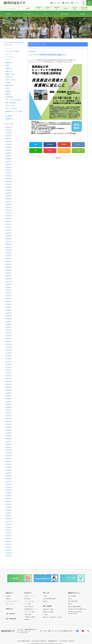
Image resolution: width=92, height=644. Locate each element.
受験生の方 (39, 8)
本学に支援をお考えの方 (84, 8)
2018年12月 (9, 313)
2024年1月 (8, 139)
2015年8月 (8, 427)
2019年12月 (9, 279)
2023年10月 (9, 147)
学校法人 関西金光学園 (23, 641)
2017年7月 (8, 362)
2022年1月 (8, 207)
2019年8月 (8, 290)
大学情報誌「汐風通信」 (30, 617)
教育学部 (8, 91)
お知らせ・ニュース (29, 596)
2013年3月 (8, 510)
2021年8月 (8, 222)
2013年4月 (8, 507)
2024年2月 (8, 136)
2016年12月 (9, 382)
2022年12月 (9, 176)
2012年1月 (8, 550)
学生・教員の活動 (10, 103)
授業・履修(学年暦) (73, 601)
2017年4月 (8, 370)
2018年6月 (8, 330)
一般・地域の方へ (11, 614)
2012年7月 (8, 533)
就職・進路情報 (47, 606)
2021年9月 (8, 219)
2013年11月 (9, 487)
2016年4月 (8, 404)
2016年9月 (8, 390)
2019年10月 (9, 284)
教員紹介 (70, 604)
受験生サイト (9, 599)
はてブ (78, 144)
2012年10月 (9, 524)
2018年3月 (8, 339)
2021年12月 (9, 210)
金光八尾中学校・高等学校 (67, 641)
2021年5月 (8, 230)
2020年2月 (8, 273)
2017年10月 (9, 353)
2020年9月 (8, 253)
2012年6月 (8, 536)
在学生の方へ (9, 77)
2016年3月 (8, 407)
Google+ (64, 144)
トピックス (9, 54)
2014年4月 (8, 473)
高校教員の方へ (10, 119)
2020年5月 (8, 264)
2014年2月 (8, 479)
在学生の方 (48, 8)
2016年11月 (9, 384)
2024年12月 (9, 133)
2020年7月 (8, 259)
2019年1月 (8, 310)
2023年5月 (8, 162)
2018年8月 (8, 324)
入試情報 (27, 8)
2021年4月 (8, 233)
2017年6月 (8, 364)
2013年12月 (9, 484)
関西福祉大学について (74, 593)
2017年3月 (8, 373)
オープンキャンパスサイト (12, 601)
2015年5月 (8, 436)
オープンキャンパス (11, 8)
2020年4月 (8, 267)
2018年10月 (9, 319)
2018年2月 (8, 342)
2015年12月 (9, 416)
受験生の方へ (9, 71)
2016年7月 (8, 396)
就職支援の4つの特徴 (48, 609)
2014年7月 (8, 464)
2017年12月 (9, 347)
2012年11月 (9, 522)
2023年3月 (8, 167)
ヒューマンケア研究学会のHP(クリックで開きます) (50, 62)
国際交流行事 (9, 85)
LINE (36, 150)
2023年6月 (8, 159)
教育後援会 (57, 8)
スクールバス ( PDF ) (29, 601)
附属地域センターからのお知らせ (14, 112)
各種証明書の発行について (31, 609)
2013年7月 (8, 499)
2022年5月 (8, 196)
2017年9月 (8, 356)
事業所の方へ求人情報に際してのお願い (53, 617)
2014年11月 (9, 453)
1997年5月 (8, 556)
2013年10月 (9, 490)
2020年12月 (9, 244)
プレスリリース (10, 57)
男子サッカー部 (10, 106)
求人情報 (45, 614)
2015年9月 (8, 424)
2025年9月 (8, 130)
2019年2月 (8, 307)
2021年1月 (8, 242)
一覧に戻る (58, 158)
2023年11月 (9, 144)
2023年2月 (8, 170)
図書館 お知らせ (10, 74)
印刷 (78, 150)
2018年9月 (8, 322)
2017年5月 (8, 367)
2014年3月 (8, 476)
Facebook (50, 144)
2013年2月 (8, 513)
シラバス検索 (28, 604)
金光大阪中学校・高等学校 (38, 641)
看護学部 (8, 94)
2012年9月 (8, 527)
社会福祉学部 (9, 97)
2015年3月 (8, 442)
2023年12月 (9, 142)
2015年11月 (9, 419)
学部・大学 (46, 593)
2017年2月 (8, 376)
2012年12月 (9, 519)
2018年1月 (8, 344)
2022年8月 (8, 187)
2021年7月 (8, 224)
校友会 (66, 8)
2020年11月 (9, 247)
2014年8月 (8, 462)
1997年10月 (9, 553)
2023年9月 (8, 150)
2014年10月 (9, 456)
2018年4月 (8, 336)
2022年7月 (8, 190)
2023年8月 (8, 153)
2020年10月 (9, 250)
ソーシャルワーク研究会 (12, 51)
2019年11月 (9, 282)
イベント (8, 48)
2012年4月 (8, 542)
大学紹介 (45, 596)
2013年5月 (8, 504)
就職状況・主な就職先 (48, 612)
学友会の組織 (28, 614)
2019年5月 (8, 299)
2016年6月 (8, 399)
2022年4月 (8, 199)
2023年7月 (8, 156)
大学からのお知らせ (11, 80)
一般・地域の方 (75, 8)
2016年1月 (8, 413)
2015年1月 (8, 447)
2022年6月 (8, 193)
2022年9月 (8, 184)
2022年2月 (8, 204)
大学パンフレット (10, 604)
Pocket (50, 150)
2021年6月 (8, 227)
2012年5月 (8, 539)
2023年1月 (8, 173)
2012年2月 (8, 547)
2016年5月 (8, 402)
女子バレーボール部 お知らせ (14, 100)
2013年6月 (8, 502)
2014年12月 (9, 450)
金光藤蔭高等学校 (52, 641)
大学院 (7, 88)
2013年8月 (8, 496)
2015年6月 (8, 433)
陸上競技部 (9, 116)
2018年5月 (8, 333)
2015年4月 (8, 439)
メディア (8, 60)
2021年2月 (8, 239)
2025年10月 (9, 127)
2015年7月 (8, 430)
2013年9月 (8, 493)
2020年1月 (8, 276)
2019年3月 (8, 304)
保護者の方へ (9, 63)
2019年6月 (8, 296)
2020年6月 (8, 262)
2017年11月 (9, 350)
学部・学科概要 (72, 596)
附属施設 (45, 601)
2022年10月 (9, 182)
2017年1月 (8, 379)
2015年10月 (9, 422)
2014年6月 (8, 467)
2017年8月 (8, 359)
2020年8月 (8, 256)
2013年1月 (8, 516)
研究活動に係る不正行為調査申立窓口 (77, 609)
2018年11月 (9, 316)
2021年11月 (9, 213)
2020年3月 (8, 270)
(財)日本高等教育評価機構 (49, 599)
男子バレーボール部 (11, 108)
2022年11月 (9, 179)
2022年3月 (8, 202)
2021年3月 (8, 236)
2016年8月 (8, 393)
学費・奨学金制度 (29, 606)
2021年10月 (9, 216)
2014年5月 (8, 470)
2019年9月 (8, 287)
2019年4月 (8, 302)
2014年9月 (8, 459)
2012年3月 (8, 544)
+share (64, 150)
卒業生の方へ (9, 68)
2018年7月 (8, 327)
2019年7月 (8, 293)
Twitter (36, 144)
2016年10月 (9, 387)
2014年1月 (8, 482)
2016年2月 (8, 410)
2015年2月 (8, 444)
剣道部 (7, 66)
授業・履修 (27, 599)
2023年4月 (8, 164)
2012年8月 (8, 530)
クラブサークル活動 (29, 612)
